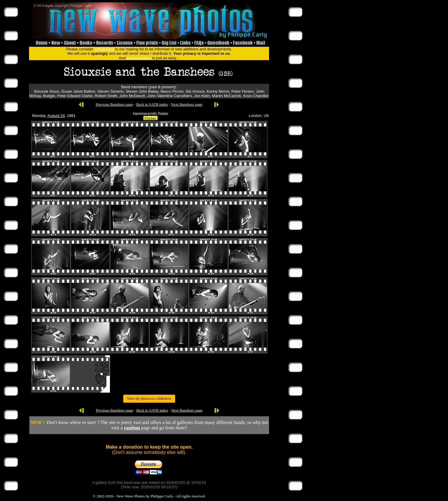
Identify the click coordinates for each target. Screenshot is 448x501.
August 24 (56, 116)
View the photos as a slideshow (149, 399)
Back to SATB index (152, 104)
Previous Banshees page (114, 104)
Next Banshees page (187, 104)
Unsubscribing (139, 58)
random (132, 428)
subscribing (104, 49)
